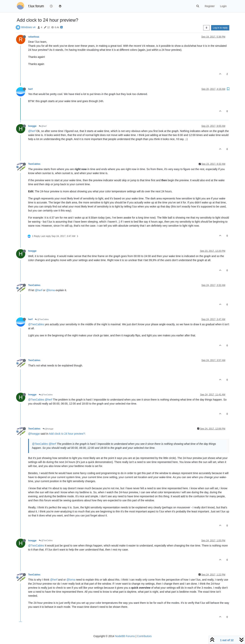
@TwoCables (42, 319)
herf (30, 89)
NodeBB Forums (125, 636)
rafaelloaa (34, 37)
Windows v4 (28, 27)
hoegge (32, 126)
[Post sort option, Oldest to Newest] (206, 28)
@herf (43, 126)
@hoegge (48, 429)
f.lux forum (36, 6)
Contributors (144, 636)
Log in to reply (220, 28)
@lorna (50, 290)
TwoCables (34, 164)
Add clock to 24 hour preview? (67, 434)
